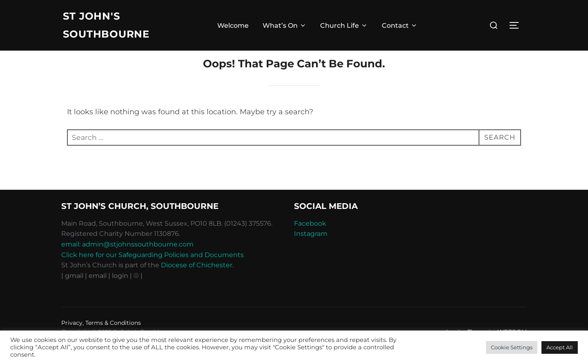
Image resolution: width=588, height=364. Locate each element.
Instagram (311, 251)
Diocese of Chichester (197, 282)
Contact (400, 27)
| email (97, 292)
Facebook (310, 240)
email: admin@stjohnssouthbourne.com (127, 261)
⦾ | (138, 292)
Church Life (344, 27)
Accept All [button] (560, 347)
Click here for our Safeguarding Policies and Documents (153, 272)
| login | (120, 292)
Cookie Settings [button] (512, 347)
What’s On (285, 27)
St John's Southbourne (109, 26)
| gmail (73, 292)
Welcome (233, 27)
